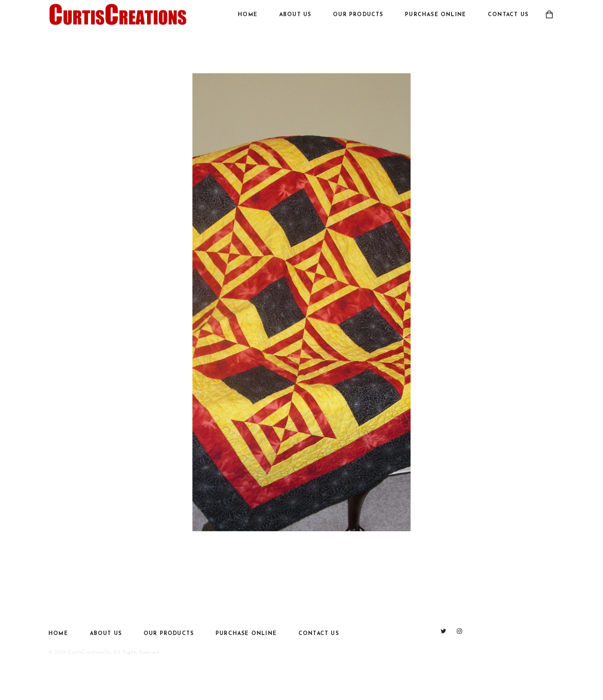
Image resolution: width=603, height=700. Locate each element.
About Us (295, 15)
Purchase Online (435, 15)
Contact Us (508, 15)
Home (248, 15)
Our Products (358, 15)
